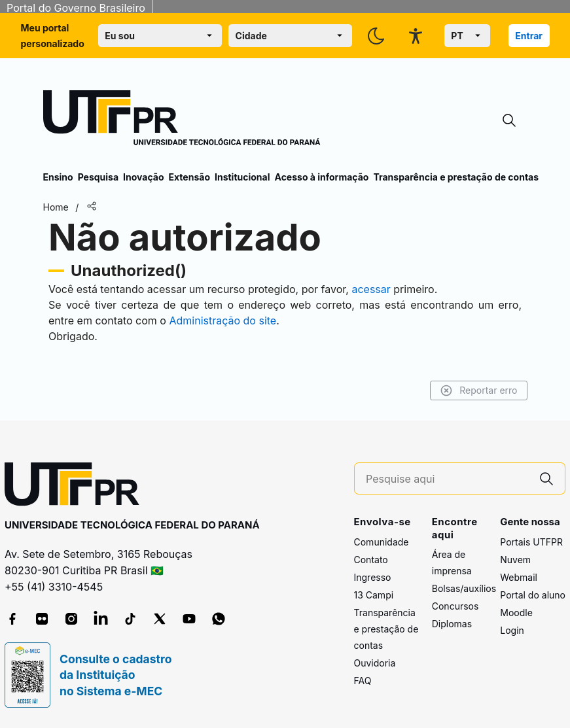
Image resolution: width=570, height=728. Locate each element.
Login (512, 630)
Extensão (189, 177)
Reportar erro (479, 390)
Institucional (242, 177)
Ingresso (373, 577)
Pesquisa (98, 177)
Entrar (529, 36)
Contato (371, 560)
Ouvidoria (375, 663)
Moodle (516, 613)
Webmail (519, 577)
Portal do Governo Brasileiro (76, 8)
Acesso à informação (322, 177)
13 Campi (374, 595)
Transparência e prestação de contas (456, 177)
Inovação (143, 177)
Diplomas (452, 624)
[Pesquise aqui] (447, 479)
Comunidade (382, 542)
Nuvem (515, 560)
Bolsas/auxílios (464, 588)
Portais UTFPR (531, 542)
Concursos (455, 606)
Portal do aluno (533, 595)
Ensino (58, 177)
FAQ (363, 681)
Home (56, 207)
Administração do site (223, 321)
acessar (371, 289)
